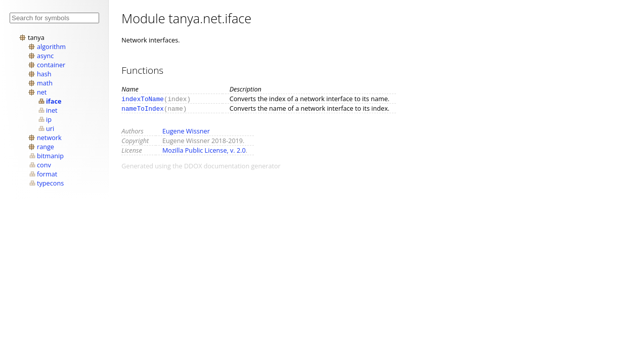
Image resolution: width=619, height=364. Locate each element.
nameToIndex (143, 108)
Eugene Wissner (186, 131)
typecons (50, 183)
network (49, 138)
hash (44, 74)
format (47, 174)
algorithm (51, 47)
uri (50, 128)
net (42, 92)
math (45, 83)
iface (54, 101)
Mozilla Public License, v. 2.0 (204, 150)
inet (52, 110)
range (46, 147)
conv (44, 165)
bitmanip (50, 156)
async (45, 56)
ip (49, 119)
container (51, 65)
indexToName (143, 99)
